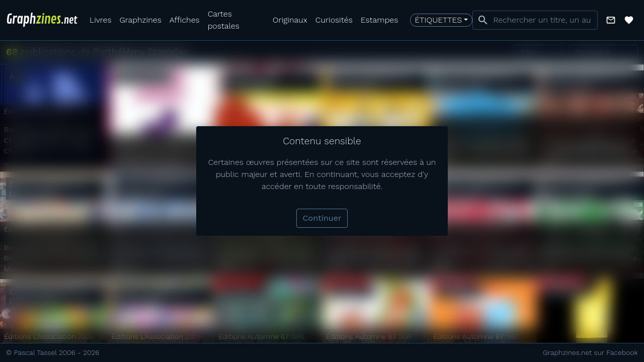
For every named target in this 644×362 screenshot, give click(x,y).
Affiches (185, 20)
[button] (611, 20)
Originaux (290, 20)
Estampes (380, 20)
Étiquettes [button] (438, 20)
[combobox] (535, 20)
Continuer (322, 218)
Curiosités (334, 20)
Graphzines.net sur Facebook (590, 352)
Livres (100, 20)
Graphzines (140, 20)
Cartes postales (224, 20)
